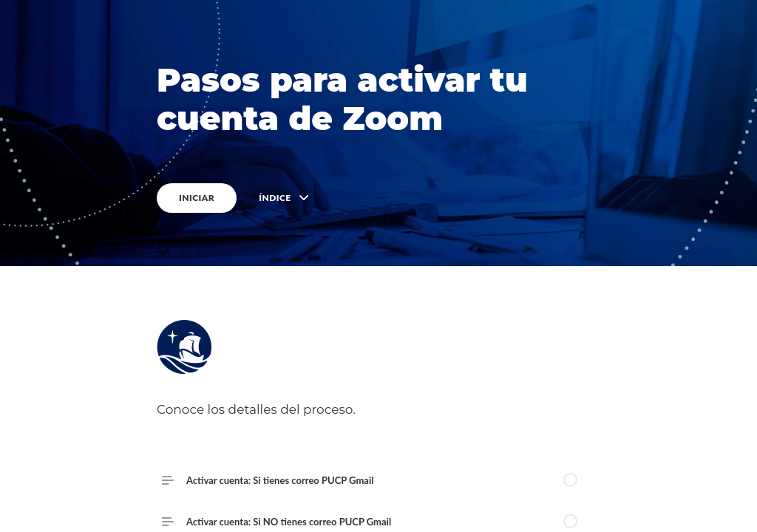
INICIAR (197, 198)
